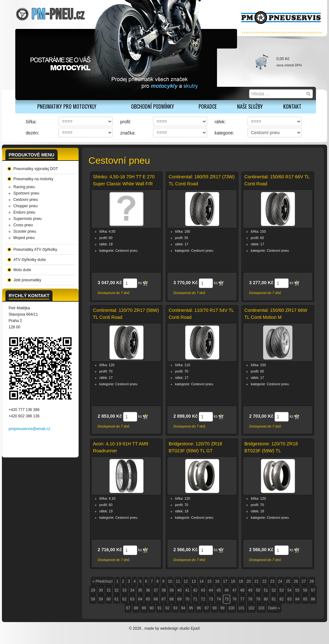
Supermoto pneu (28, 219)
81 (274, 599)
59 (101, 599)
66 (156, 599)
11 (178, 581)
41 (187, 590)
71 (195, 599)
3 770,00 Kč (185, 283)
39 (172, 590)
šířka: (31, 122)
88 (136, 608)
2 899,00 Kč (185, 416)
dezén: (32, 133)
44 (211, 590)
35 (140, 590)
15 (209, 581)
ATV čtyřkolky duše (30, 260)
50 (258, 590)
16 (217, 581)
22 (264, 581)
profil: (126, 122)
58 (93, 599)
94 (183, 608)
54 (289, 590)
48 (242, 590)
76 (234, 599)
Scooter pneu (25, 231)
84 (297, 599)
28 (311, 581)
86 (313, 599)
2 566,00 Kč (185, 550)
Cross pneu (23, 225)
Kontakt (292, 106)
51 (266, 590)
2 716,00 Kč (110, 550)
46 (226, 590)
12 (186, 581)
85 (305, 599)
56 (305, 590)
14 (202, 581)
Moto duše (22, 270)
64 (140, 599)
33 (124, 590)
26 (296, 581)
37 (156, 590)
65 (148, 599)
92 (168, 608)
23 (272, 581)
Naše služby (250, 106)
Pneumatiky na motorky (33, 179)
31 (109, 590)
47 (234, 590)
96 (199, 608)
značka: (128, 133)
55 (297, 590)
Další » (274, 608)
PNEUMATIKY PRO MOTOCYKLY (67, 106)
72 (203, 599)
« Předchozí (102, 581)
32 (117, 590)
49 (250, 590)
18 (233, 581)
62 (124, 599)
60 (109, 599)
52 (274, 590)
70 (187, 599)
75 (226, 599)
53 (281, 590)
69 (179, 599)
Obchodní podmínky (153, 106)
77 (242, 599)
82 (281, 599)
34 (132, 590)
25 (288, 581)
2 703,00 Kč (261, 416)
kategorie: (224, 133)
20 (249, 581)
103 (261, 608)
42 (195, 590)
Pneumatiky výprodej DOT (36, 169)
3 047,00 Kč (110, 283)
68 (172, 599)
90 (152, 608)
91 (160, 608)
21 (257, 581)
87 (128, 608)
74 (219, 599)
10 (170, 581)
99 (222, 608)
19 (241, 581)
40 (179, 590)
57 (313, 590)
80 (266, 599)
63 (132, 599)
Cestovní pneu (26, 200)
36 (148, 590)
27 (304, 581)
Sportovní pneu (26, 193)
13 (194, 581)
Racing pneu (24, 187)
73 (211, 599)
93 (175, 608)
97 (207, 608)
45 (219, 590)
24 (280, 581)
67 (164, 599)
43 (203, 590)
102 (251, 608)
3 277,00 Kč (261, 283)
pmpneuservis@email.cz (29, 429)
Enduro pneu (24, 212)
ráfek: (220, 122)
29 (93, 590)
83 (289, 599)
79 (258, 599)
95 (191, 608)
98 (215, 608)
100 (231, 608)
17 (225, 581)
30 (101, 590)
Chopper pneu (25, 206)
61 (117, 599)
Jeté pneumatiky (27, 280)
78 (250, 599)
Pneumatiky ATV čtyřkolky (35, 250)
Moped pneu (24, 238)
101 (241, 608)
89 (144, 608)
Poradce (208, 106)
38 (164, 590)
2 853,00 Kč (110, 416)
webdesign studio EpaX (180, 628)
